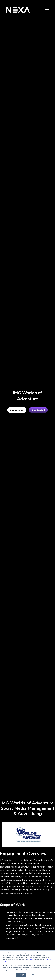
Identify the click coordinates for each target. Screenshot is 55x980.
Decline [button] (34, 975)
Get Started (38, 410)
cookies (30, 959)
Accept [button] (21, 975)
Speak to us (17, 410)
